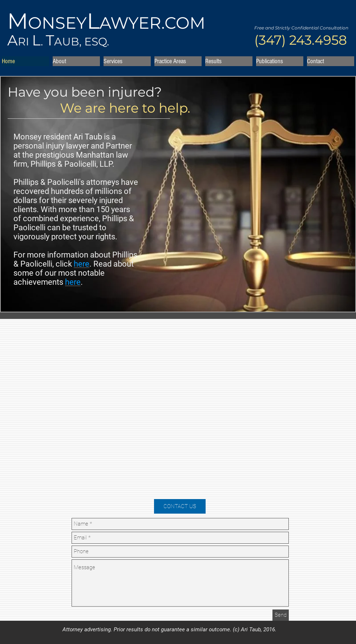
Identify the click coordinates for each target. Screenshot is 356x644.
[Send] (281, 615)
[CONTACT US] (180, 506)
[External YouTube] (180, 411)
